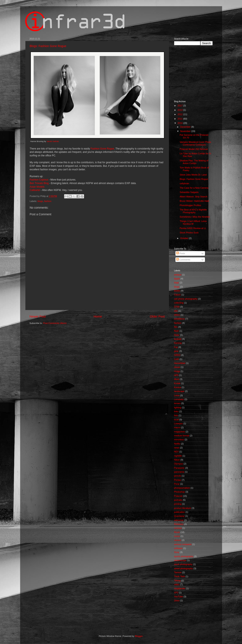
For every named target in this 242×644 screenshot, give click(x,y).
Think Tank (180, 576)
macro (177, 427)
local (176, 420)
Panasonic (179, 468)
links (176, 411)
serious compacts (183, 544)
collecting (179, 303)
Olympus (179, 464)
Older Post (157, 316)
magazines (180, 432)
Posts (181, 253)
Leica (177, 395)
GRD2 (177, 355)
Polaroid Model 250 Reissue (194, 149)
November (186, 131)
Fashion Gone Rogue (102, 149)
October (184, 238)
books (177, 291)
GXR (177, 359)
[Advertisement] (195, 72)
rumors (178, 540)
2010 (180, 123)
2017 (180, 106)
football (178, 339)
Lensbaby (179, 399)
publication (180, 512)
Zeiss (177, 600)
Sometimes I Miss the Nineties (195, 217)
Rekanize (179, 524)
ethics (177, 315)
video (177, 584)
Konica (178, 387)
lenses (177, 403)
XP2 (176, 593)
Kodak (177, 383)
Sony (177, 552)
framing (178, 343)
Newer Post (38, 316)
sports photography (184, 556)
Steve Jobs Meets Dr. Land (193, 175)
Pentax (178, 480)
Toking (177, 580)
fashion (48, 201)
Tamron (178, 572)
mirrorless (179, 440)
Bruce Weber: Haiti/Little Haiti (194, 201)
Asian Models (37, 187)
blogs (40, 201)
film (176, 327)
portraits (178, 500)
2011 (180, 119)
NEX (176, 452)
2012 (180, 114)
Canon (177, 295)
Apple (177, 279)
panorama (179, 472)
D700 (177, 307)
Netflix (177, 444)
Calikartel (35, 190)
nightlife (178, 456)
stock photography (183, 564)
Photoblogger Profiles (190, 205)
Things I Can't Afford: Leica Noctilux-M (193, 222)
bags (177, 283)
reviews (178, 528)
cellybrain (184, 183)
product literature (183, 508)
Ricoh (177, 532)
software (178, 548)
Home (98, 316)
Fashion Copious (39, 180)
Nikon (177, 460)
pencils (178, 476)
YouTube (179, 597)
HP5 (176, 375)
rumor (177, 536)
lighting (178, 407)
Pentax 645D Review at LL (193, 228)
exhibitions (179, 319)
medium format (182, 436)
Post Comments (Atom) (55, 323)
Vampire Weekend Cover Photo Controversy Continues (195, 143)
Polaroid (178, 496)
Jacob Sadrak (53, 141)
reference (179, 520)
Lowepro (178, 424)
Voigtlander (180, 588)
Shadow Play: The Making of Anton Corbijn (194, 162)
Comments (183, 260)
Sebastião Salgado (189, 192)
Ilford (177, 379)
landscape (179, 391)
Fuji (176, 347)
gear (176, 351)
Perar (177, 484)
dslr (176, 311)
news (177, 448)
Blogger (139, 636)
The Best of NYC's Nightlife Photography (193, 211)
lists (176, 415)
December (186, 127)
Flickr (177, 335)
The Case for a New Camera (194, 188)
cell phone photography (186, 299)
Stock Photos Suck (189, 233)
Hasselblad (180, 363)
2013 (180, 110)
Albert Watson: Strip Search (193, 197)
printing (178, 504)
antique (178, 275)
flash (177, 331)
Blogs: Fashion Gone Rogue (48, 46)
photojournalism (182, 488)
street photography (184, 568)
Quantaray (179, 516)
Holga (177, 371)
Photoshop (180, 492)
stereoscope (180, 560)
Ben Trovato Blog (39, 183)
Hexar (177, 367)
